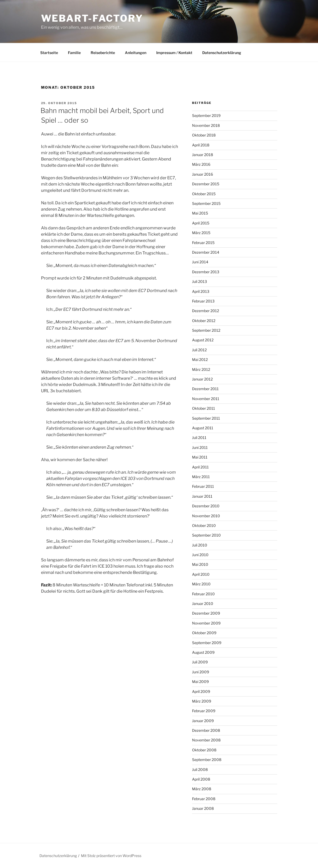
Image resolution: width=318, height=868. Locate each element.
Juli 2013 (200, 281)
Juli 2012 (199, 350)
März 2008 (202, 789)
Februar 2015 (203, 243)
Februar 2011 (203, 486)
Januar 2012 (202, 379)
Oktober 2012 (204, 321)
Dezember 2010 (206, 506)
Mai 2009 (200, 682)
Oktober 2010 (204, 525)
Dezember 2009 (206, 613)
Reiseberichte (103, 53)
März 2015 (201, 233)
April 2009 (201, 691)
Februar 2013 (203, 301)
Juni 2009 (201, 672)
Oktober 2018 (204, 135)
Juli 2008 (200, 769)
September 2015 (206, 203)
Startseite (49, 53)
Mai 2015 (200, 213)
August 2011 (203, 428)
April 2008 (201, 779)
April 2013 (201, 291)
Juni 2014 (200, 262)
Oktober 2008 (204, 750)
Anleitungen (136, 53)
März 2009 (202, 701)
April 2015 (201, 223)
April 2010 (201, 574)
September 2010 (206, 535)
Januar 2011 (202, 496)
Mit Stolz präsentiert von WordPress (111, 856)
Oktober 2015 (204, 194)
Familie (74, 53)
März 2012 (201, 369)
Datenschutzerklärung (222, 53)
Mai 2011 (200, 457)
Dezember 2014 (206, 252)
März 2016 (201, 164)
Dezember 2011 (205, 389)
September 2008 (207, 760)
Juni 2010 (200, 555)
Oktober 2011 (204, 408)
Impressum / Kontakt (174, 53)
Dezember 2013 (206, 272)
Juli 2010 (200, 545)
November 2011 (206, 399)
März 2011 (201, 477)
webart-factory (92, 18)
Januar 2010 (203, 604)
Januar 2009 (203, 721)
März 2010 (201, 584)
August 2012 (203, 340)
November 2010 (206, 516)
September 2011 (206, 418)
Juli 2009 (200, 662)
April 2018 (201, 145)
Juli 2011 (199, 438)
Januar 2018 (203, 155)
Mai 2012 (200, 359)
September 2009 (207, 643)
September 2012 (206, 330)
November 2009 (206, 623)
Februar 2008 (204, 799)
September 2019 (206, 115)
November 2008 (206, 740)
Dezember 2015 (206, 184)
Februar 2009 (204, 711)
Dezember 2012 (206, 311)
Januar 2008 (203, 808)
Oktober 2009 (204, 633)
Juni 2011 (200, 447)
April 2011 (200, 467)
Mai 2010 (200, 564)
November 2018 (206, 125)
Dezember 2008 (206, 730)
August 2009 (203, 652)
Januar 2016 (203, 174)
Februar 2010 (203, 594)
